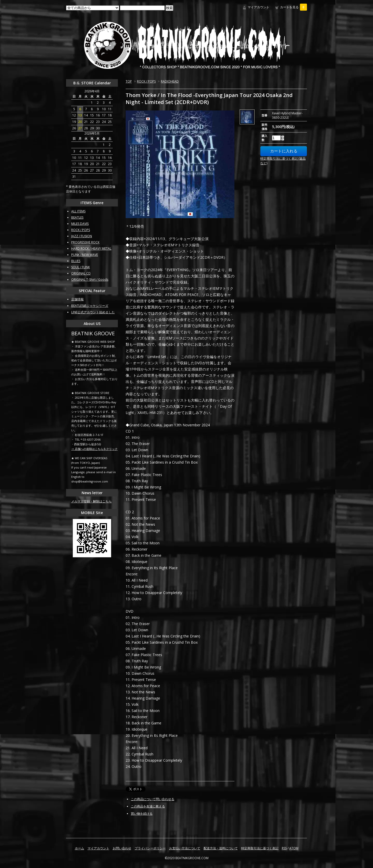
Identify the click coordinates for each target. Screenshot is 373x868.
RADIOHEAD (170, 81)
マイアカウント (259, 7)
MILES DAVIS (80, 224)
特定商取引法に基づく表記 (260, 848)
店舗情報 (77, 299)
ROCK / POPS (146, 81)
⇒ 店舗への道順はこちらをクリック (94, 449)
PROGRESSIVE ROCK (85, 242)
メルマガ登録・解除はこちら (91, 501)
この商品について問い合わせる (153, 799)
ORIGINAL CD (81, 273)
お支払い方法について (185, 848)
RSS (284, 848)
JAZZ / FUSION (82, 236)
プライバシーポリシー (150, 848)
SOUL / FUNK (81, 267)
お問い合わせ (122, 848)
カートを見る (293, 7)
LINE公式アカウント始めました (93, 312)
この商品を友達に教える (148, 806)
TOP (129, 81)
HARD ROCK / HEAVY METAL (91, 248)
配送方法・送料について (221, 848)
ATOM (294, 848)
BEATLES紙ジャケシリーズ (90, 306)
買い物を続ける (142, 814)
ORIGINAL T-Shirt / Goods (90, 280)
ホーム (80, 848)
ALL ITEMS (78, 211)
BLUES (76, 261)
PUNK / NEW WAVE (85, 255)
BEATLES (77, 217)
